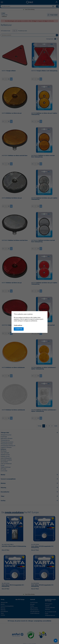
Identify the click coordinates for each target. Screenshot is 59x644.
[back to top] (56, 641)
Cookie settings (18, 325)
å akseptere (19, 329)
